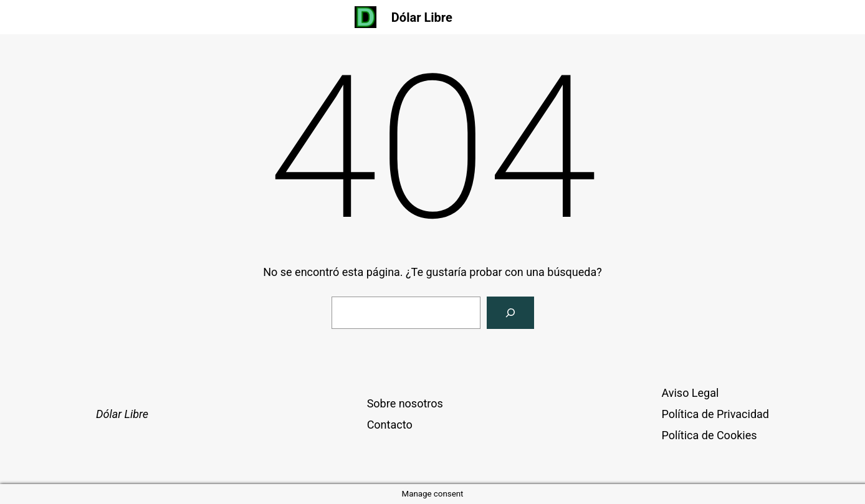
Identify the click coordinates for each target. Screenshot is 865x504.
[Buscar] (510, 313)
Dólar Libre (422, 17)
